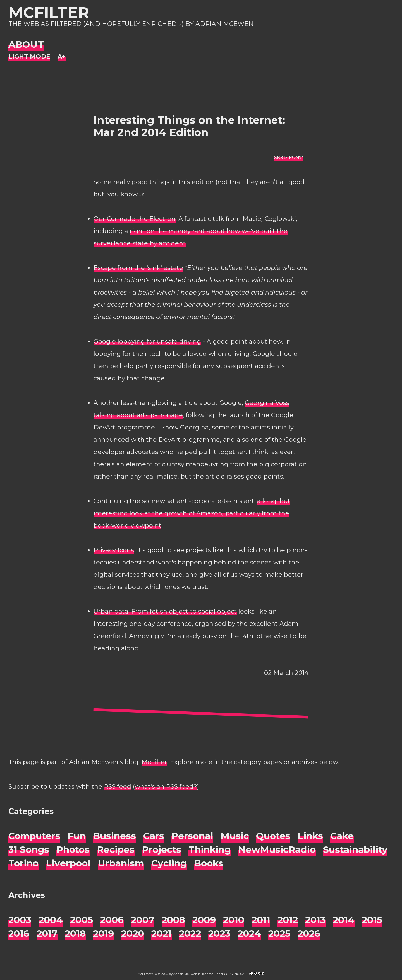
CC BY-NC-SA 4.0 (237, 974)
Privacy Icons (114, 550)
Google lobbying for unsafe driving (147, 341)
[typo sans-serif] (289, 157)
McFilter (49, 12)
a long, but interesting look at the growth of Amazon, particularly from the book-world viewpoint (192, 513)
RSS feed (118, 787)
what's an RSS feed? (166, 787)
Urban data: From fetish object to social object (165, 611)
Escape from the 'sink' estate (138, 268)
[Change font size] (62, 57)
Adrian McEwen (185, 974)
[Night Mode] (29, 57)
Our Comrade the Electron (135, 219)
